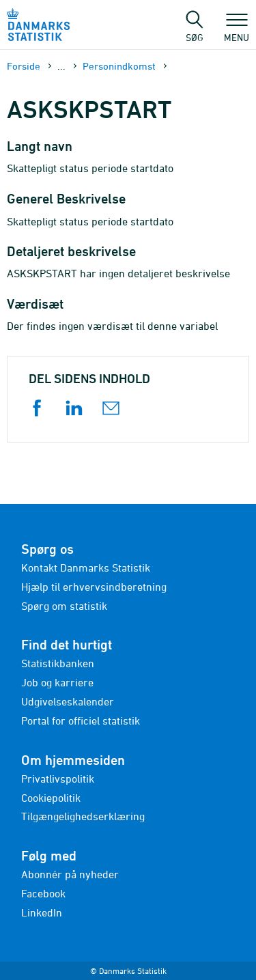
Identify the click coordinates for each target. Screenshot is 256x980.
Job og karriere (57, 682)
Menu (237, 31)
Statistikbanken (58, 663)
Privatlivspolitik (58, 779)
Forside (24, 66)
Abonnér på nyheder (70, 874)
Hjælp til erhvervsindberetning (94, 587)
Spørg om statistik (64, 606)
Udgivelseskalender (68, 701)
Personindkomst (119, 66)
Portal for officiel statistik (81, 720)
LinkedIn (42, 912)
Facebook (43, 893)
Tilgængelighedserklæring (83, 816)
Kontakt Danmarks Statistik (86, 568)
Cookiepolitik (51, 798)
